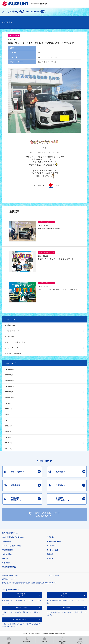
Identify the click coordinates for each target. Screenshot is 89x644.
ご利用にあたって (53, 576)
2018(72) (8, 443)
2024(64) (8, 409)
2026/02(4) (9, 392)
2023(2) (8, 414)
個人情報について (8, 579)
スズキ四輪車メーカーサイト (21, 595)
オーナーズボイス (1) (13, 348)
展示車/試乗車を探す (54, 541)
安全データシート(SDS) (11, 576)
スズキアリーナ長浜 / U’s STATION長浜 (24, 12)
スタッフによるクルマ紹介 (12, 546)
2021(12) (8, 426)
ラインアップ (51, 546)
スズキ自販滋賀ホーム (10, 533)
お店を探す (51, 537)
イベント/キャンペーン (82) (16, 331)
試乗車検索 (6, 563)
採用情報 (50, 558)
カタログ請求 (7, 554)
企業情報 (50, 554)
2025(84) (8, 403)
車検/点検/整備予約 (9, 567)
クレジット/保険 (53, 550)
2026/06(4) (9, 369)
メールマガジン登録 (21, 608)
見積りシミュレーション (65, 595)
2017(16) (8, 449)
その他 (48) (9, 337)
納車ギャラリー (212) (13, 353)
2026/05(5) (9, 375)
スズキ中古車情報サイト (21, 619)
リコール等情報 (65, 608)
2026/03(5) (9, 386)
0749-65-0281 (44, 516)
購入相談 (5, 558)
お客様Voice (7, 541)
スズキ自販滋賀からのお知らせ (13, 537)
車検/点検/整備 (7, 550)
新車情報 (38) (10, 325)
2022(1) (8, 420)
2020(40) (8, 432)
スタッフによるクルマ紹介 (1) (17, 342)
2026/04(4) (9, 380)
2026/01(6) (9, 398)
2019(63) (8, 437)
